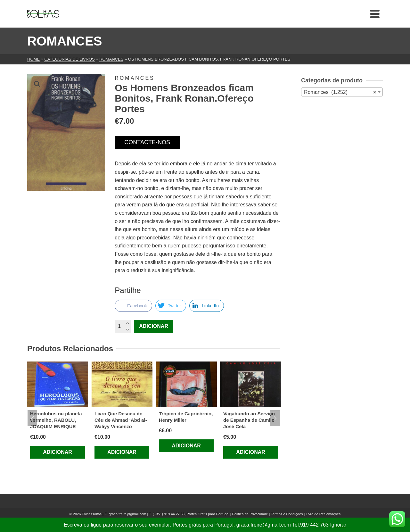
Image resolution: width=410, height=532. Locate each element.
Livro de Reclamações (323, 514)
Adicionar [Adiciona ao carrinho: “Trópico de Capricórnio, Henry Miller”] (186, 446)
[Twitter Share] (171, 306)
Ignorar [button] (338, 525)
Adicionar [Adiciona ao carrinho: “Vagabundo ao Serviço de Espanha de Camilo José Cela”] (251, 452)
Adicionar (154, 326)
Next (275, 418)
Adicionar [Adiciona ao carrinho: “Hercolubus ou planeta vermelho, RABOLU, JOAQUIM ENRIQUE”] (57, 452)
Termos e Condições (287, 514)
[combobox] (342, 92)
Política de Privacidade (250, 514)
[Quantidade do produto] (123, 326)
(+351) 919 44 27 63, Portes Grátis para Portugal (192, 514)
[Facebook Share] (133, 306)
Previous (32, 418)
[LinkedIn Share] (207, 306)
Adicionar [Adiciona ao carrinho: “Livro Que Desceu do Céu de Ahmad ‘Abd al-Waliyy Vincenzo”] (122, 452)
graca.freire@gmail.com (127, 514)
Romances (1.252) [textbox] (340, 92)
